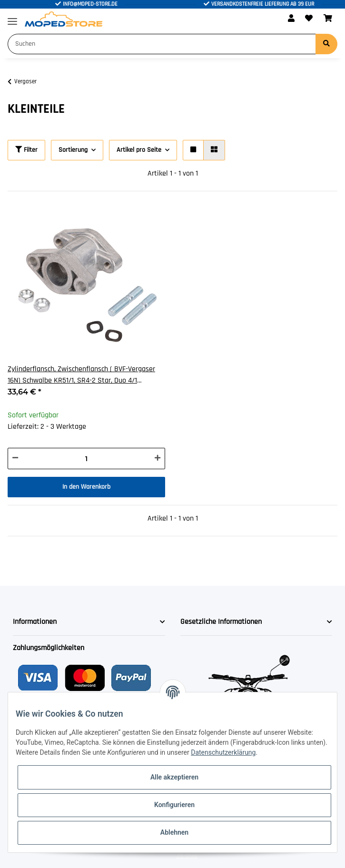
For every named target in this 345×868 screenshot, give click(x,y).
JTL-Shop (187, 856)
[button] (291, 19)
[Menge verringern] (15, 459)
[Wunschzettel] (309, 19)
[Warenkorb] (328, 19)
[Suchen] (162, 44)
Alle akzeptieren (174, 777)
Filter (26, 150)
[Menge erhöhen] (158, 459)
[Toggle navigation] (12, 17)
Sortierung (73, 150)
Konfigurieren (174, 805)
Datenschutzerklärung (223, 752)
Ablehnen (174, 832)
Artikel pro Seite (139, 150)
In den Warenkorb (86, 487)
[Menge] (86, 459)
